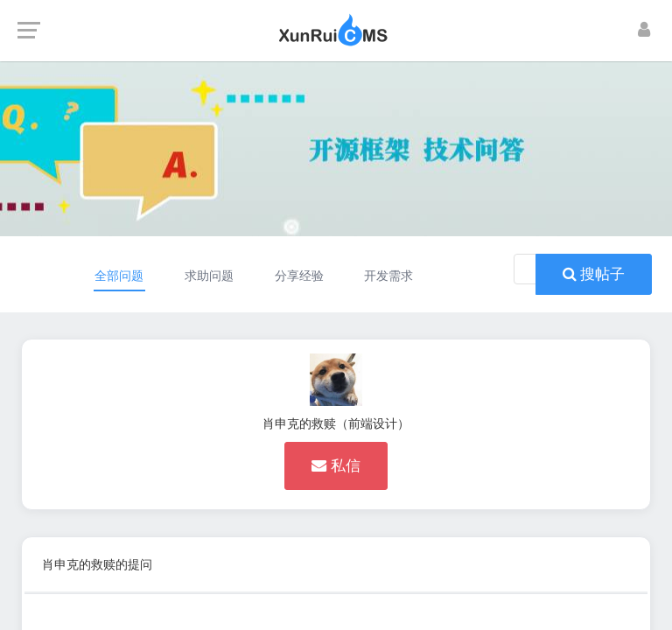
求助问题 (209, 276)
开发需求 (388, 276)
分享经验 (299, 276)
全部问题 (119, 276)
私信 (336, 465)
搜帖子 (594, 274)
